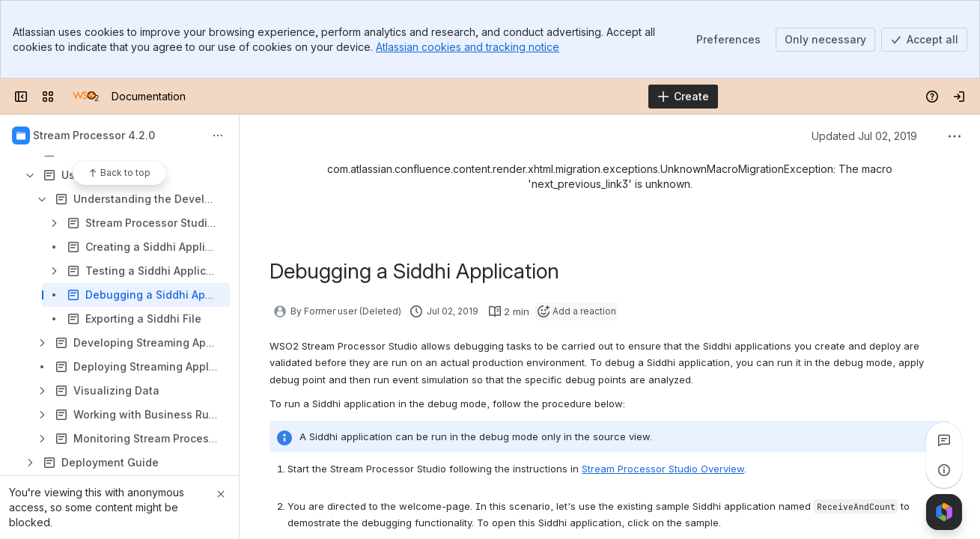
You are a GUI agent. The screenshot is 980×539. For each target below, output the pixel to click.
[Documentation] (86, 97)
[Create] (683, 97)
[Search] (452, 97)
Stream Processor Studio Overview (663, 469)
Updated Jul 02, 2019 (864, 136)
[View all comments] (944, 440)
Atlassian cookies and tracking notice (468, 47)
